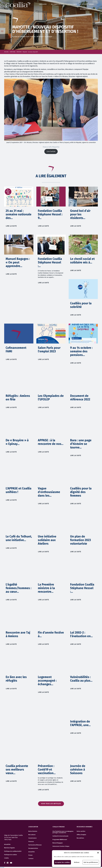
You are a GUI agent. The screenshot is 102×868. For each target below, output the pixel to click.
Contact (31, 859)
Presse (30, 855)
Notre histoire (33, 831)
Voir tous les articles (51, 804)
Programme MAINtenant (60, 840)
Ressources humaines (88, 4)
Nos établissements (86, 9)
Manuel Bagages (58, 843)
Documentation (33, 848)
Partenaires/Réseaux (35, 845)
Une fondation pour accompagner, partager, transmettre (63, 832)
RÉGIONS (19, 52)
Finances (31, 842)
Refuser (77, 862)
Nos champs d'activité (57, 4)
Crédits (6, 858)
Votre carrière (81, 831)
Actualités (7, 844)
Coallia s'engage (73, 4)
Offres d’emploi (81, 835)
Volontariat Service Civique (61, 846)
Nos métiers (80, 838)
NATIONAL (13, 52)
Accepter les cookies (62, 862)
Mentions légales (9, 848)
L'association (43, 4)
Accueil (6, 52)
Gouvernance (32, 838)
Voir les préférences (91, 862)
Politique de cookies (11, 855)
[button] (98, 853)
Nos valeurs (32, 835)
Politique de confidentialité (13, 851)
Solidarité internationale (60, 836)
